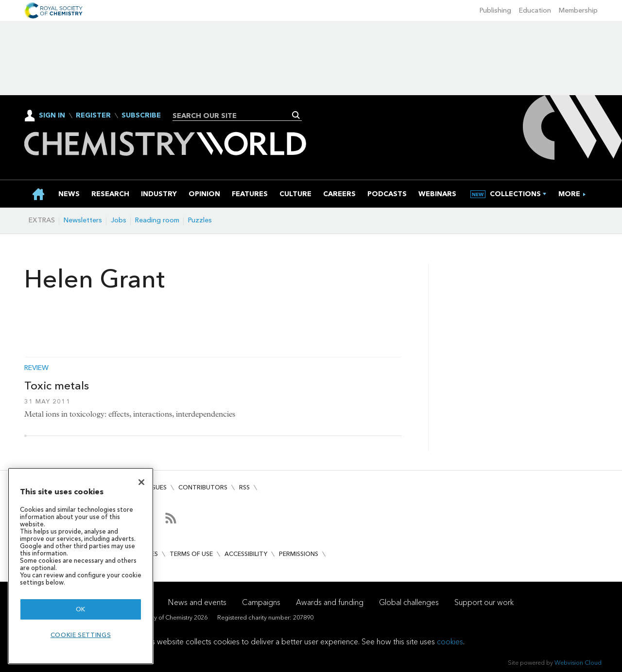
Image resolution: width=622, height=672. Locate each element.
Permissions (299, 554)
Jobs (119, 220)
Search (296, 115)
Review (36, 368)
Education (535, 10)
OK (81, 609)
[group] (569, 194)
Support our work (484, 602)
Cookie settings (81, 635)
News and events (197, 602)
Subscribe (141, 116)
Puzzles (200, 220)
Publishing (495, 10)
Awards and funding (330, 602)
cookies (450, 642)
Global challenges (409, 602)
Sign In (52, 115)
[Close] (141, 482)
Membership (578, 10)
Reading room (157, 220)
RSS (244, 487)
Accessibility (246, 554)
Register (93, 116)
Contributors (203, 487)
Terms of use (191, 554)
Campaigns (261, 602)
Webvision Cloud (578, 663)
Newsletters (83, 220)
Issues (157, 487)
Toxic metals (57, 386)
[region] (81, 566)
